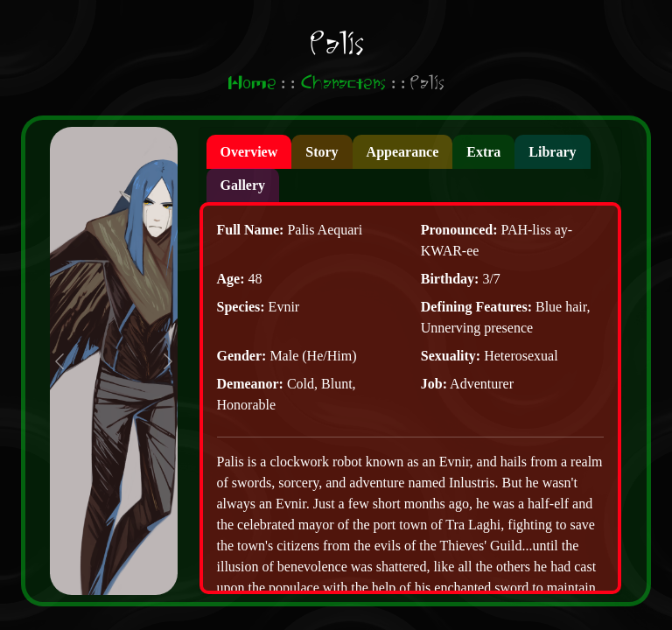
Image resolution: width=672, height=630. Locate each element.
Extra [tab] (483, 152)
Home (252, 84)
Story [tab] (322, 152)
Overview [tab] (249, 152)
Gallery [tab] (243, 185)
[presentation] (249, 152)
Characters (343, 84)
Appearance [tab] (403, 152)
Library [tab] (552, 152)
